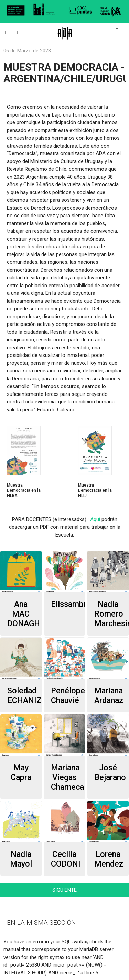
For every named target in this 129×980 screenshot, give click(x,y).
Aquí (95, 519)
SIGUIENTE (64, 890)
